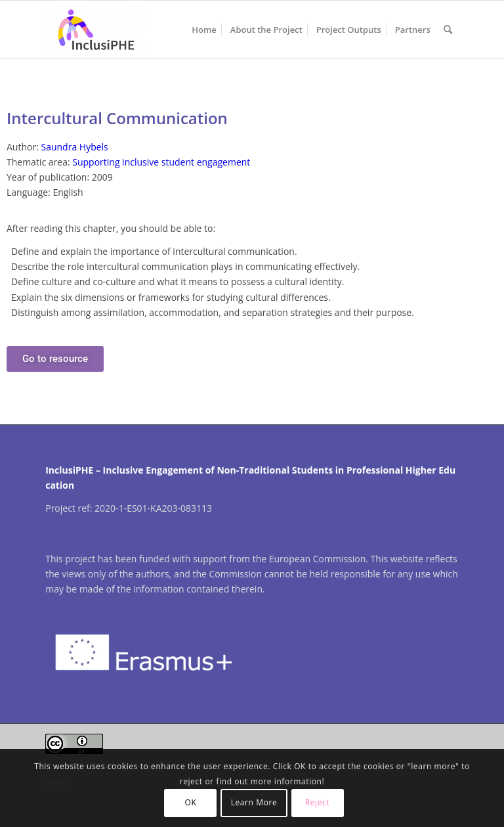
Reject (318, 802)
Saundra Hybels (74, 147)
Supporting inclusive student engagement (161, 162)
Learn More (254, 802)
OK (191, 802)
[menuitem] (204, 30)
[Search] (448, 30)
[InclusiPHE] (96, 30)
